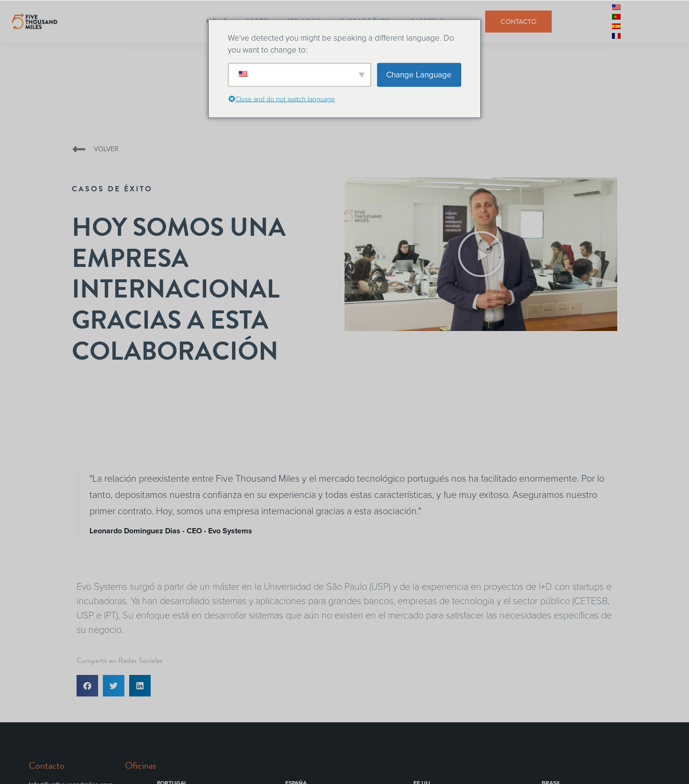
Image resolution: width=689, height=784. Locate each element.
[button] (481, 254)
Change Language (419, 74)
